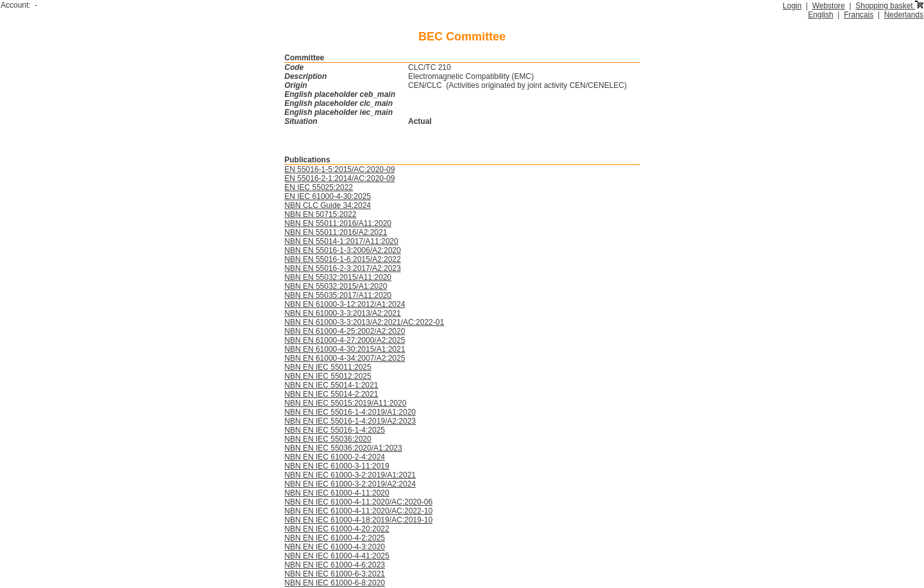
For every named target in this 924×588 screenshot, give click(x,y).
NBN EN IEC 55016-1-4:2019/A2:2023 (350, 421)
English (820, 15)
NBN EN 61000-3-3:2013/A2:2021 (342, 313)
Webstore (829, 6)
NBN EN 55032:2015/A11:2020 (338, 277)
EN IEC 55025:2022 (319, 187)
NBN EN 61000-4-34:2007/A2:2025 (345, 358)
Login (792, 6)
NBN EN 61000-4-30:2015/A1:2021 (345, 349)
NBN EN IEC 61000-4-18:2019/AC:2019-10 (358, 520)
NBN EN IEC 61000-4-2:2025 (335, 538)
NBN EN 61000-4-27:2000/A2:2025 (345, 340)
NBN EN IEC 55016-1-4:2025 (335, 430)
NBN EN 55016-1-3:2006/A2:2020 (342, 250)
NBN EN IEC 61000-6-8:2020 (335, 583)
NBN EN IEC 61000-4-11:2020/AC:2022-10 (358, 511)
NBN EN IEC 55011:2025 (328, 367)
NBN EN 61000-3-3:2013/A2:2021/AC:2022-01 (364, 322)
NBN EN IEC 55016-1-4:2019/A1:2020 (350, 412)
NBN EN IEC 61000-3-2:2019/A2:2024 (350, 484)
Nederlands (904, 15)
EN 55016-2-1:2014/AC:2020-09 (339, 178)
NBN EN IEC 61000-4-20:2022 (337, 529)
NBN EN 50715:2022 (320, 214)
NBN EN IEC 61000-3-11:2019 (337, 466)
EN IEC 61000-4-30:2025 (328, 196)
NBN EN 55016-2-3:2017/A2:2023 (342, 268)
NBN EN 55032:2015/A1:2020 (336, 286)
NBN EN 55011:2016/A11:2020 (338, 223)
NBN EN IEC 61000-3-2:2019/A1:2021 (350, 475)
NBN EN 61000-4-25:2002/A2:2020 (345, 331)
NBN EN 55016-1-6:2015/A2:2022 (342, 259)
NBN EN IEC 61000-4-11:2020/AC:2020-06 (358, 502)
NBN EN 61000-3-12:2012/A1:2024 (345, 304)
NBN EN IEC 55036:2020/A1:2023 (343, 448)
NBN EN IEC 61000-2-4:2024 (335, 457)
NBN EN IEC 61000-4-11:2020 (337, 493)
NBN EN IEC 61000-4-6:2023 (335, 565)
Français (859, 15)
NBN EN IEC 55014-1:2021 (331, 385)
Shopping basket (889, 6)
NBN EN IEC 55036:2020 (328, 439)
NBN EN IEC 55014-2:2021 (331, 394)
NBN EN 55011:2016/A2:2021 (336, 232)
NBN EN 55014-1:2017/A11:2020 (341, 241)
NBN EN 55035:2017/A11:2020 (338, 295)
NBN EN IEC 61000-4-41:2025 (337, 556)
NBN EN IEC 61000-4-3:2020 (335, 547)
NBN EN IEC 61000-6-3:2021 (335, 574)
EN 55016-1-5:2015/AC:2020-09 (339, 169)
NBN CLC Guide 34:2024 (328, 205)
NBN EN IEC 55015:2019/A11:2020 (345, 403)
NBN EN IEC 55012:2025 (328, 376)
